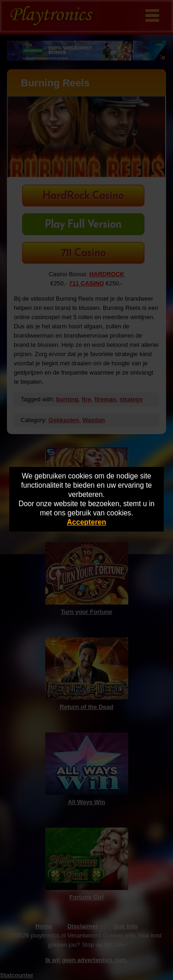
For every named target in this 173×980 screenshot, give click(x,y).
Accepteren (86, 522)
